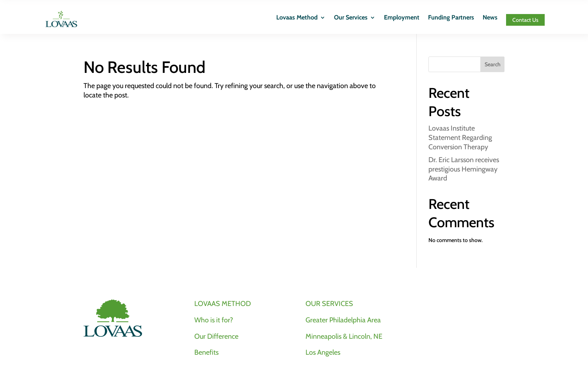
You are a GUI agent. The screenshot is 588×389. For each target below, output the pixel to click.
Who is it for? (214, 320)
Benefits (206, 352)
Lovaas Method (297, 18)
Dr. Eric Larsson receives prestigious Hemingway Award (464, 169)
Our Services (351, 18)
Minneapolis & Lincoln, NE (344, 336)
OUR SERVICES (329, 304)
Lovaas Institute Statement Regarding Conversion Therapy (460, 138)
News (490, 18)
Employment (402, 18)
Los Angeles (323, 352)
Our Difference (216, 336)
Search (493, 64)
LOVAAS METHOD (223, 304)
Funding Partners (451, 18)
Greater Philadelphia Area (343, 320)
